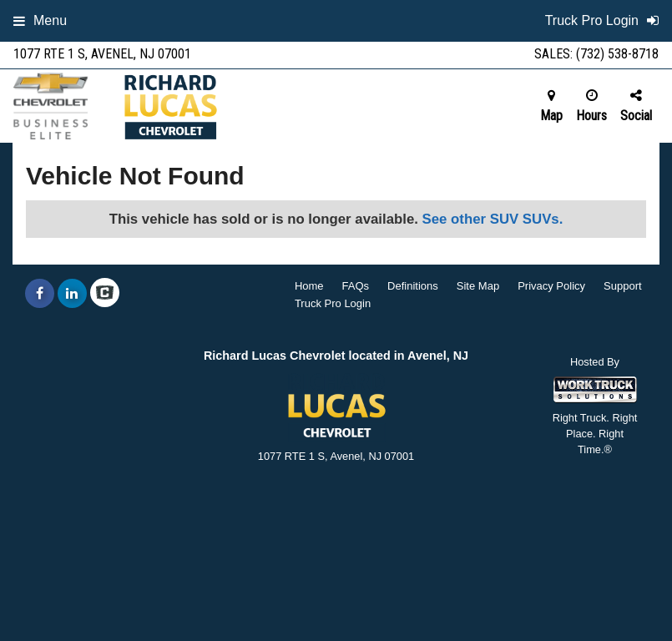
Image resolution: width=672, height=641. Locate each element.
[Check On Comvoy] (105, 294)
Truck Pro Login (333, 303)
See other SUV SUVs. (493, 219)
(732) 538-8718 (617, 54)
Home (309, 286)
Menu (40, 20)
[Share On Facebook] (40, 294)
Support (623, 286)
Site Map (478, 286)
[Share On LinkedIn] (72, 294)
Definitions (413, 286)
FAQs (356, 286)
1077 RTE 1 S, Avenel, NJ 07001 (102, 54)
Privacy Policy (551, 286)
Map (551, 106)
